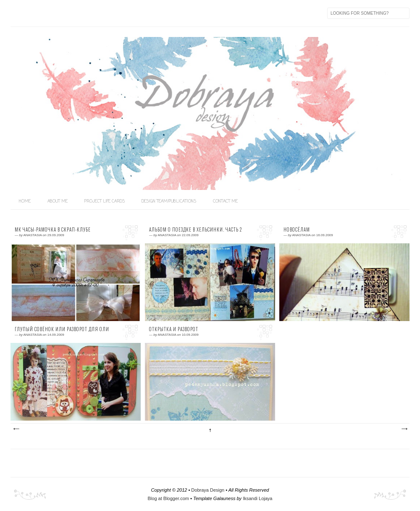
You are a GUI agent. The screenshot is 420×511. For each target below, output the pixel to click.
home (25, 202)
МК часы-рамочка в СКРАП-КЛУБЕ (53, 230)
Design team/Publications (169, 202)
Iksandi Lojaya (257, 498)
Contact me (225, 202)
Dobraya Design (208, 490)
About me (58, 202)
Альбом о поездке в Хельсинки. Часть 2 (196, 230)
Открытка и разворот (174, 329)
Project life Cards (105, 202)
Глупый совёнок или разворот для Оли (62, 329)
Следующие (16, 429)
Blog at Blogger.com (168, 498)
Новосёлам (297, 230)
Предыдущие (404, 429)
